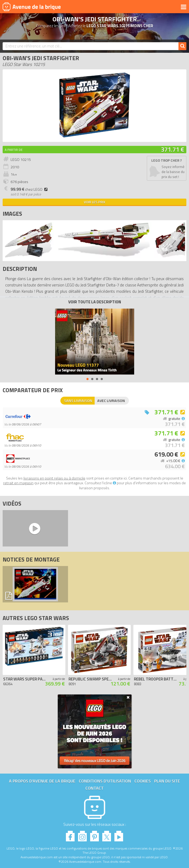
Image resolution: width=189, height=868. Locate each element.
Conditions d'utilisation (105, 781)
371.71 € (173, 149)
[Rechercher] (182, 46)
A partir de (14, 150)
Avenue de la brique (32, 7)
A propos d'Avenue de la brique (42, 781)
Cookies (143, 781)
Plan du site (167, 781)
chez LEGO (30, 189)
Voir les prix (95, 202)
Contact (95, 788)
